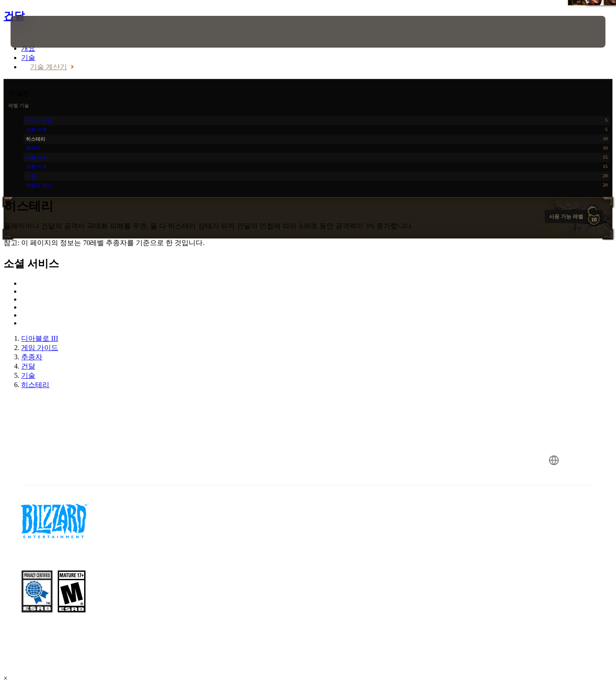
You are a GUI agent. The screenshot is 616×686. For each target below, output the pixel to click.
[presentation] (38, 32)
